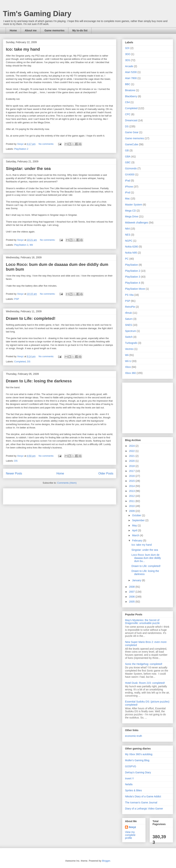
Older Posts (106, 473)
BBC (128, 84)
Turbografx (131, 343)
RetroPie (130, 307)
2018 (132, 466)
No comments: (47, 144)
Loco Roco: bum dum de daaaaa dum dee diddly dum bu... (146, 558)
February (137, 541)
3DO (128, 54)
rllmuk (128, 313)
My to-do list (80, 30)
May (135, 525)
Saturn (129, 319)
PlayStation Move (135, 289)
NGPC (129, 241)
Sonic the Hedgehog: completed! (144, 664)
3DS (128, 60)
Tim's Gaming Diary (37, 14)
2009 (132, 511)
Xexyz (132, 827)
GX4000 (130, 174)
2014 (132, 486)
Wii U (128, 361)
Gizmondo (131, 168)
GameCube (132, 144)
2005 (132, 602)
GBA (128, 157)
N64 (127, 229)
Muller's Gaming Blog (137, 760)
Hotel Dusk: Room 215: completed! (145, 683)
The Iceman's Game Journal (141, 803)
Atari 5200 (131, 72)
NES (128, 235)
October (137, 515)
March (136, 535)
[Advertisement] (49, 495)
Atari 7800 (131, 78)
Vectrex (129, 349)
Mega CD (130, 211)
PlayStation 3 (133, 277)
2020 (132, 461)
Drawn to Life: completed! (31, 318)
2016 (132, 476)
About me (31, 30)
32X (127, 48)
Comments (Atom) (67, 483)
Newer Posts (14, 473)
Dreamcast (131, 120)
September (139, 520)
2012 (132, 496)
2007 (132, 592)
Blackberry (131, 96)
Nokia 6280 (132, 247)
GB (127, 150)
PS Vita (129, 295)
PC (127, 259)
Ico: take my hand (23, 49)
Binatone (130, 90)
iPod (128, 192)
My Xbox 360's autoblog (139, 754)
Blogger (106, 861)
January (137, 580)
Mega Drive (132, 216)
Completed (20, 362)
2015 (132, 481)
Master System (134, 205)
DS (29, 362)
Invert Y (129, 778)
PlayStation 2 (21, 149)
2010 (132, 506)
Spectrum (131, 331)
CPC (128, 114)
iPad (128, 181)
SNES (129, 325)
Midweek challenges (137, 223)
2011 (132, 501)
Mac (127, 199)
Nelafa (129, 784)
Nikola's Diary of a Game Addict (143, 796)
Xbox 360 (130, 373)
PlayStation (132, 265)
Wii (31, 245)
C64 (127, 102)
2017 (132, 471)
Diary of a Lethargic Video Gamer (144, 809)
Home (13, 30)
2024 (132, 446)
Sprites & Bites (133, 790)
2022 (132, 451)
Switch (129, 337)
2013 (132, 491)
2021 (132, 456)
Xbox (128, 367)
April (135, 530)
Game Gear (132, 132)
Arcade (129, 66)
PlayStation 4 (133, 283)
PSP (17, 299)
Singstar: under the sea (28, 169)
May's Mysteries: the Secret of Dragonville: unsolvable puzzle (142, 622)
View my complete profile (130, 835)
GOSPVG (131, 766)
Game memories (54, 30)
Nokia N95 (131, 253)
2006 (132, 597)
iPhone (129, 187)
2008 (132, 587)
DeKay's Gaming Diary (138, 772)
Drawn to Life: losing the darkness (39, 381)
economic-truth (134, 736)
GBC (128, 162)
